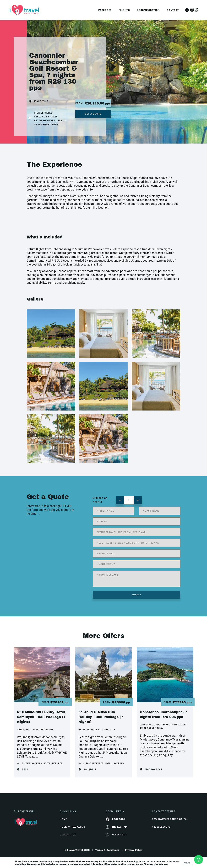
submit (137, 595)
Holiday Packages (72, 827)
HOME (64, 819)
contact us (68, 835)
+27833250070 (161, 827)
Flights (124, 10)
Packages (105, 10)
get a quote (93, 114)
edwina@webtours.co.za (169, 819)
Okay (187, 863)
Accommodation (148, 10)
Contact (173, 10)
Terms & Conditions (107, 850)
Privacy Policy (134, 850)
